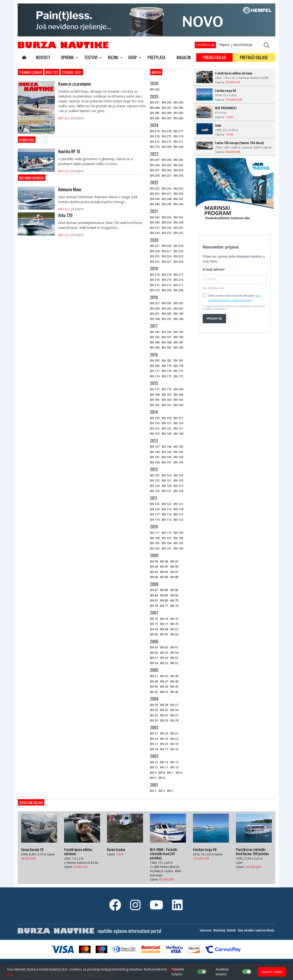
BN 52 (174, 663)
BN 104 (167, 543)
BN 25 (174, 733)
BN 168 (155, 395)
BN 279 (155, 131)
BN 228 (155, 251)
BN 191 (167, 337)
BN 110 (167, 533)
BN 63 (154, 647)
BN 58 (174, 653)
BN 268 (178, 147)
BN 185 (167, 347)
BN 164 (167, 400)
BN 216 (155, 280)
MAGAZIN (184, 57)
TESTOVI (91, 57)
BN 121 (178, 504)
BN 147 (155, 446)
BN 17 (164, 749)
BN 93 (154, 572)
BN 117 (155, 514)
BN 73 (174, 619)
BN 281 (167, 118)
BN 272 (167, 142)
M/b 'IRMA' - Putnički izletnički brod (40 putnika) (164, 854)
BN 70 (174, 624)
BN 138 (155, 462)
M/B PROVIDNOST (226, 108)
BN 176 (167, 371)
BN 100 (178, 548)
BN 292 (155, 89)
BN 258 (155, 175)
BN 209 (167, 290)
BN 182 (167, 360)
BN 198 (155, 319)
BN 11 (164, 767)
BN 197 (167, 319)
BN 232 (178, 233)
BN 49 (174, 676)
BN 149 (167, 433)
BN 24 (154, 739)
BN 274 (178, 136)
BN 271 (178, 142)
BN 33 (154, 715)
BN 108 (155, 538)
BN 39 (154, 705)
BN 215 (167, 280)
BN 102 (155, 548)
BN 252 (155, 194)
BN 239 (167, 222)
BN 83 (164, 595)
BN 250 (178, 194)
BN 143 (167, 452)
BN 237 (155, 228)
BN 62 (164, 647)
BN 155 (167, 423)
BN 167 (167, 395)
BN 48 (154, 681)
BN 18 (154, 749)
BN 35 (164, 710)
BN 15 (154, 762)
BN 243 (155, 217)
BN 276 (155, 136)
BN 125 (167, 491)
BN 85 (174, 590)
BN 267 (155, 160)
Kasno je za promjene (75, 84)
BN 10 (174, 767)
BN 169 (178, 389)
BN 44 (164, 686)
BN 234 (155, 233)
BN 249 (155, 199)
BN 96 (154, 566)
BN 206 (167, 303)
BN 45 (154, 686)
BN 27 (154, 733)
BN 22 (174, 739)
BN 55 (174, 658)
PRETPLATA (156, 57)
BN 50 (164, 676)
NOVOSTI (43, 57)
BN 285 (155, 113)
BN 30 (154, 720)
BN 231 (155, 246)
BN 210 (155, 290)
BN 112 (178, 520)
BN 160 (178, 405)
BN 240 (155, 222)
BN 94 (174, 566)
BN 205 (178, 303)
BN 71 (164, 624)
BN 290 (167, 102)
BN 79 (174, 600)
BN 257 (167, 175)
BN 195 (155, 332)
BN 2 (162, 791)
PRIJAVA (225, 45)
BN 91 (174, 572)
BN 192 (155, 337)
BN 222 (155, 262)
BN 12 (154, 767)
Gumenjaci (27, 140)
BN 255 (155, 188)
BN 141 (155, 457)
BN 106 (178, 538)
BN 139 (178, 457)
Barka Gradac (116, 850)
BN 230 (167, 246)
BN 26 (164, 733)
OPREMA (67, 57)
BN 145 (178, 446)
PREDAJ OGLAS (214, 57)
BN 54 (154, 663)
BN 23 (164, 739)
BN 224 (167, 256)
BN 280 (178, 118)
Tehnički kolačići (178, 972)
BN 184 (178, 347)
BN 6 (179, 773)
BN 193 (178, 332)
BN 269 (167, 147)
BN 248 (167, 199)
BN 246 (155, 204)
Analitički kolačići (222, 972)
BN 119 (167, 509)
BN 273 (155, 142)
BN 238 (178, 222)
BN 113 (167, 520)
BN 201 (155, 314)
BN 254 (167, 188)
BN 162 (155, 405)
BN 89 (164, 577)
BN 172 (178, 376)
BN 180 (155, 366)
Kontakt (231, 930)
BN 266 (167, 160)
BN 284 (167, 113)
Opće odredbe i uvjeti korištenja (256, 930)
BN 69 (154, 629)
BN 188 (167, 342)
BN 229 (178, 246)
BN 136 (178, 462)
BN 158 (167, 418)
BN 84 (154, 595)
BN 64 (174, 634)
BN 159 (155, 418)
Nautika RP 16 (69, 151)
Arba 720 (65, 215)
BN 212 (167, 285)
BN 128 (167, 486)
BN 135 (155, 475)
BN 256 (178, 175)
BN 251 (167, 194)
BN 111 (155, 533)
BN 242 (167, 217)
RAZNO (113, 57)
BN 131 (167, 480)
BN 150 (155, 433)
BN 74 (164, 619)
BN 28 (174, 720)
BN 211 (178, 285)
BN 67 (174, 629)
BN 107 (167, 538)
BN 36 (154, 710)
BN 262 (178, 165)
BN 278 (167, 131)
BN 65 (164, 634)
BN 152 (167, 428)
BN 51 (154, 676)
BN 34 (174, 710)
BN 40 (174, 692)
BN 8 (162, 773)
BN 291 (155, 102)
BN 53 (164, 663)
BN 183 (155, 360)
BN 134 (167, 475)
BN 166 (178, 395)
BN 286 (178, 108)
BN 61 (174, 647)
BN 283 (178, 113)
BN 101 (167, 548)
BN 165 (155, 400)
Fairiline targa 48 (225, 91)
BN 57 (154, 658)
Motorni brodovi (32, 178)
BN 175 (178, 371)
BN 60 (154, 653)
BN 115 (178, 514)
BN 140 (167, 457)
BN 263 (167, 165)
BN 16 (174, 749)
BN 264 (155, 165)
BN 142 (178, 452)
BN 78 (154, 606)
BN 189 (155, 342)
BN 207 (155, 303)
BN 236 (167, 228)
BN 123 (155, 504)
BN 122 (63, 118)
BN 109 (178, 533)
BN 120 (155, 509)
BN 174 (155, 376)
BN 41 (164, 692)
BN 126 (155, 491)
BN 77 (164, 606)
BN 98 (164, 561)
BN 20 (164, 744)
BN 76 (174, 606)
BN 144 (155, 452)
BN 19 (174, 744)
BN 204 (155, 308)
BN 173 (167, 376)
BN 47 (164, 681)
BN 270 (155, 147)
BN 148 (178, 433)
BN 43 (174, 686)
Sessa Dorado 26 (32, 850)
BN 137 (167, 462)
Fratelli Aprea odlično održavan (234, 73)
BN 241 (178, 217)
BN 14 (164, 762)
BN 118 (178, 509)
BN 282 (155, 118)
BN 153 (155, 428)
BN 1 (170, 791)
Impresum (206, 930)
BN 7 (170, 773)
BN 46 (174, 681)
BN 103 (178, 543)
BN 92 (164, 572)
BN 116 (167, 514)
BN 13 (174, 762)
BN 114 (155, 520)
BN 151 (178, 428)
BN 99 (154, 561)
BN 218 (167, 275)
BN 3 (153, 791)
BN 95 (164, 566)
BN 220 (178, 262)
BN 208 (178, 290)
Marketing (219, 930)
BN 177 (155, 371)
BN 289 (178, 102)
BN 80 (164, 600)
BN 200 (167, 314)
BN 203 (167, 308)
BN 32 (164, 715)
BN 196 (178, 319)
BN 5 (153, 778)
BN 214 (178, 280)
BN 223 (178, 256)
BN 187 (178, 342)
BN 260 (167, 170)
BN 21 (154, 744)
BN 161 (167, 405)
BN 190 (178, 337)
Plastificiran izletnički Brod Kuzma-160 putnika (252, 852)
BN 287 (167, 108)
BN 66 (154, 634)
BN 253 (178, 188)
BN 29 (164, 720)
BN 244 (178, 204)
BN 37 (174, 705)
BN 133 (178, 475)
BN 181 (178, 360)
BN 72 (154, 624)
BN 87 (154, 590)
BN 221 (167, 262)
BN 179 (167, 366)
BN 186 (155, 347)
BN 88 (174, 577)
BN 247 (178, 199)
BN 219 (155, 275)
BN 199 (178, 314)
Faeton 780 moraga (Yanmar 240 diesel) (239, 143)
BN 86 (164, 590)
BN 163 (178, 400)
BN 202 (178, 308)
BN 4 (162, 778)
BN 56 (164, 658)
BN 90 (154, 577)
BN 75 (154, 619)
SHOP (133, 57)
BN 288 (155, 108)
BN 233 (167, 233)
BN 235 (178, 228)
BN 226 (178, 251)
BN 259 (178, 170)
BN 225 (155, 256)
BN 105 (155, 543)
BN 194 (167, 332)
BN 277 (178, 131)
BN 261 (155, 170)
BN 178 (178, 366)
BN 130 (178, 480)
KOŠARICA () (205, 45)
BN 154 (178, 423)
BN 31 (174, 715)
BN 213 (155, 285)
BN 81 (154, 600)
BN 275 (167, 136)
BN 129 (155, 486)
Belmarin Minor (70, 189)
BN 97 (174, 561)
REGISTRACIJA (243, 45)
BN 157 (178, 418)
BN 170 (167, 389)
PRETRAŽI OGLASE (254, 57)
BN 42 (154, 692)
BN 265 (178, 160)
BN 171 (155, 389)
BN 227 (167, 251)
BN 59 (164, 653)
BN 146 (167, 446)
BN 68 (164, 629)
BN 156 (155, 423)
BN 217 (178, 275)
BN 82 (174, 595)
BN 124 (178, 491)
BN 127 (178, 486)
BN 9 (153, 773)
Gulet (218, 125)
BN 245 (167, 204)
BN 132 (155, 480)
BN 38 (164, 705)
